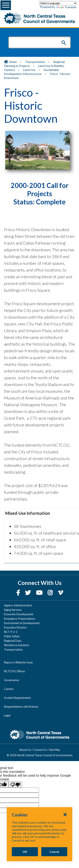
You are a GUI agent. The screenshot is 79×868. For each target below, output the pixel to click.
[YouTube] (40, 593)
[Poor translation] (15, 784)
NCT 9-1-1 (11, 632)
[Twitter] (28, 593)
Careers (9, 689)
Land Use (29, 70)
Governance (11, 680)
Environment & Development (22, 623)
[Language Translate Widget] (58, 3)
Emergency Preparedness (20, 619)
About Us (25, 750)
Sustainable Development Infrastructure (31, 72)
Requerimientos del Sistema (21, 707)
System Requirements (17, 698)
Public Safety (12, 636)
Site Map (55, 750)
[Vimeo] (60, 593)
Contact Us (40, 750)
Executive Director (15, 627)
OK (25, 852)
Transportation (35, 62)
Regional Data (13, 641)
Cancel (54, 852)
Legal (7, 715)
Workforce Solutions (17, 645)
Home (13, 62)
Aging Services (13, 610)
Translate (66, 7)
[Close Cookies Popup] (65, 814)
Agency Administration (18, 605)
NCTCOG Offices (15, 671)
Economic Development (19, 614)
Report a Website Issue (18, 662)
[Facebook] (19, 593)
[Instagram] (51, 593)
